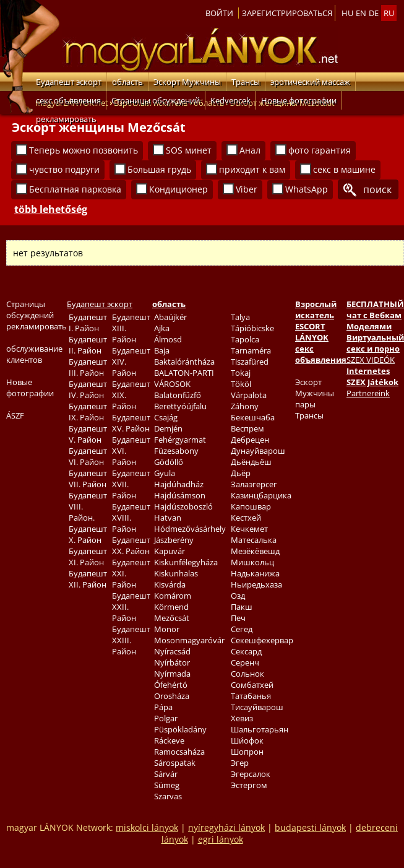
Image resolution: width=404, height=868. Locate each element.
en (361, 13)
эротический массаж (310, 82)
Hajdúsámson (180, 495)
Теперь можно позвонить (84, 150)
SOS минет (189, 150)
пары (305, 404)
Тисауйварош (257, 707)
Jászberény (174, 540)
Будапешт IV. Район (88, 389)
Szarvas (168, 796)
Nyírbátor (172, 662)
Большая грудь (159, 169)
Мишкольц (252, 562)
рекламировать (66, 119)
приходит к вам (252, 169)
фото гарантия (320, 150)
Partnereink (368, 393)
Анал (250, 150)
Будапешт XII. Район (88, 579)
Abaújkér (170, 317)
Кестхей (246, 518)
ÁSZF (15, 415)
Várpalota (249, 395)
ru (389, 13)
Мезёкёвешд (255, 551)
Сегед (242, 629)
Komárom (173, 596)
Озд (238, 596)
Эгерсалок (251, 774)
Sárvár (166, 774)
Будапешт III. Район (88, 367)
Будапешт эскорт (69, 82)
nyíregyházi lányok (226, 827)
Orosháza (172, 696)
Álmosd (168, 339)
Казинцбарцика (261, 495)
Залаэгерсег (254, 484)
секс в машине (344, 169)
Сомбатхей (252, 685)
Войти (219, 13)
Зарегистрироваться (287, 13)
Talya (240, 317)
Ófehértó (171, 685)
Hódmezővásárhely (190, 529)
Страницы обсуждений (156, 100)
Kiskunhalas (176, 573)
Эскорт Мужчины (187, 82)
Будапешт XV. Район (131, 423)
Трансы (246, 82)
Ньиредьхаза (256, 584)
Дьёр (241, 473)
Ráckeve (169, 740)
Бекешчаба (253, 417)
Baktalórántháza (184, 362)
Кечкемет (249, 529)
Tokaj (241, 373)
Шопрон (247, 752)
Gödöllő (169, 462)
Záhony (245, 406)
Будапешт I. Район (88, 323)
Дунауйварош (258, 451)
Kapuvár (170, 551)
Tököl (241, 384)
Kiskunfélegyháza (186, 562)
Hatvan (168, 518)
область (127, 82)
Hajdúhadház (179, 484)
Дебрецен (250, 440)
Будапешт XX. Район (131, 545)
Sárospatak (175, 763)
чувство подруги (64, 169)
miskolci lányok (147, 827)
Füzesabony (176, 451)
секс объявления (68, 100)
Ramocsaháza (179, 752)
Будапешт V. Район (88, 434)
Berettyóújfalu (180, 406)
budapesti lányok (310, 827)
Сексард (246, 651)
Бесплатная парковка (75, 189)
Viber (247, 189)
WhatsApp (307, 189)
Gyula (165, 473)
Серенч (245, 662)
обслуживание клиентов (34, 354)
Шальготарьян (260, 729)
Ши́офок (247, 740)
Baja (162, 350)
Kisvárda (170, 584)
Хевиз (242, 718)
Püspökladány (180, 729)
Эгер (240, 763)
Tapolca (245, 339)
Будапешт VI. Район (88, 456)
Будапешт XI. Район (88, 557)
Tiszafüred (250, 362)
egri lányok (221, 839)
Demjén (168, 428)
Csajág (166, 417)
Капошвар (251, 506)
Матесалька (254, 540)
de (374, 13)
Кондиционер (178, 189)
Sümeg (167, 785)
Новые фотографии (299, 100)
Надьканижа (255, 573)
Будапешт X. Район (88, 534)
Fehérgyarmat (180, 440)
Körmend (171, 607)
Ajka (162, 328)
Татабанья (251, 696)
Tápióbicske (252, 328)
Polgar (166, 718)
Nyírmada (172, 674)
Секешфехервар (262, 640)
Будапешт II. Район (88, 345)
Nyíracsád (172, 651)
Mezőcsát (172, 618)
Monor (167, 629)
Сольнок (247, 674)
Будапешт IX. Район (88, 412)
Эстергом (249, 785)
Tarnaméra (251, 350)
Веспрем (247, 428)
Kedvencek (230, 100)
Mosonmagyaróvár (189, 640)
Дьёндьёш (251, 462)
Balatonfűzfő (178, 395)
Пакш (242, 607)
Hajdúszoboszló (183, 506)
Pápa (163, 707)
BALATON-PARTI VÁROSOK (184, 378)
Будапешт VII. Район (88, 479)
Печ (238, 618)
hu (347, 13)
